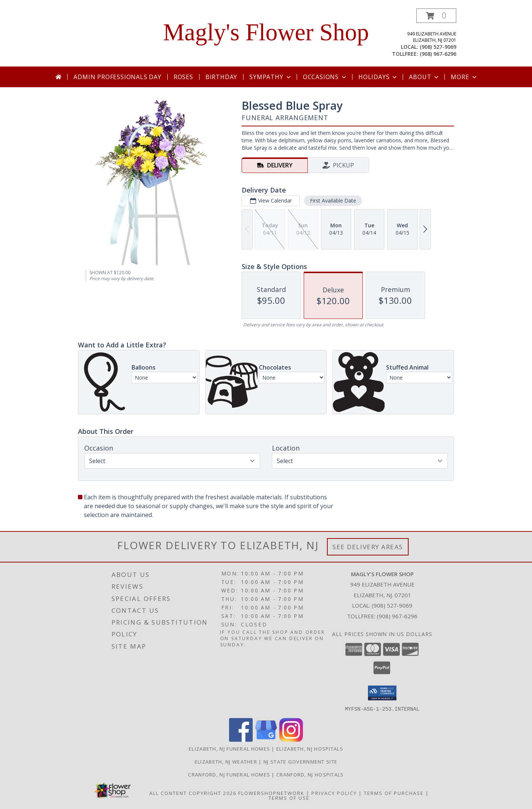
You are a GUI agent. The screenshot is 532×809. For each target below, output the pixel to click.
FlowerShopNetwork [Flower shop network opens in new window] (271, 793)
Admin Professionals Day (117, 77)
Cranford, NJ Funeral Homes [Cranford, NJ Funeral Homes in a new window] (230, 774)
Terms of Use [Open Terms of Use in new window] (289, 798)
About (424, 77)
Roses (183, 77)
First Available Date (333, 200)
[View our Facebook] (241, 739)
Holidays (378, 77)
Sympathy (271, 77)
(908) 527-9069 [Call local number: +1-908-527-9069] (438, 47)
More (464, 77)
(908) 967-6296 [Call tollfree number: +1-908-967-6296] (438, 54)
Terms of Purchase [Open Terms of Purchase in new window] (394, 793)
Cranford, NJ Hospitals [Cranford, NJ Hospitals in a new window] (310, 774)
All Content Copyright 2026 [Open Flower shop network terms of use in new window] (193, 793)
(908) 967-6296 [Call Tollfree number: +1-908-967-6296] (397, 616)
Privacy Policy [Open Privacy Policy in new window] (334, 793)
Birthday (221, 77)
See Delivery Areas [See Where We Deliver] (368, 547)
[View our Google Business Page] (266, 739)
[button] (436, 16)
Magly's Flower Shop (266, 32)
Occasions (325, 77)
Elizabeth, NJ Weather (226, 761)
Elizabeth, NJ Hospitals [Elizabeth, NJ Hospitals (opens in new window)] (310, 748)
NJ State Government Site (300, 761)
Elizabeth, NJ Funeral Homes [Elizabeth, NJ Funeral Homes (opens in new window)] (229, 748)
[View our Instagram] (291, 739)
